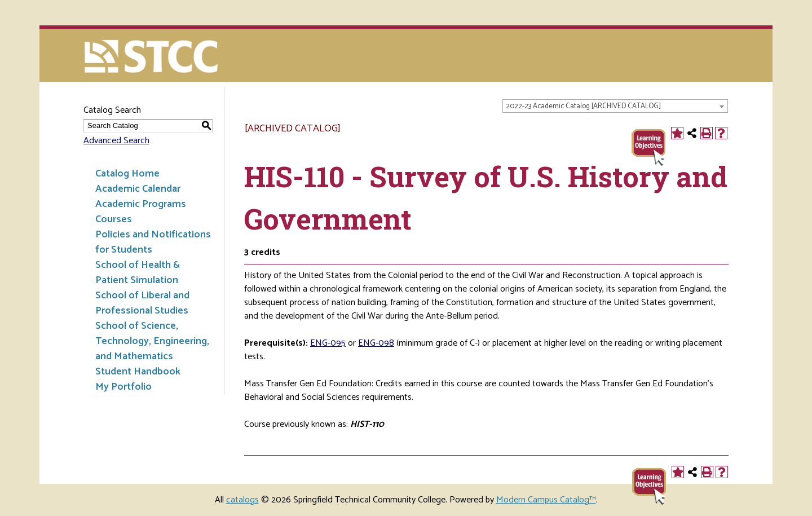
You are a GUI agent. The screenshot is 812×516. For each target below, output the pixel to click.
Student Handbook (138, 372)
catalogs (242, 500)
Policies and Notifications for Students (153, 242)
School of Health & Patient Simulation (138, 273)
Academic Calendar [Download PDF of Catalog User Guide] (138, 189)
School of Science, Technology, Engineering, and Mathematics (152, 341)
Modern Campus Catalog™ (546, 500)
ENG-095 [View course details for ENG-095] (328, 343)
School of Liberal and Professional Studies (142, 303)
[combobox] (615, 106)
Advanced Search (116, 141)
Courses (114, 219)
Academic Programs (141, 204)
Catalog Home (127, 174)
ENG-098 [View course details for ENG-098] (376, 343)
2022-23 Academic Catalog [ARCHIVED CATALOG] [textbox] (583, 106)
